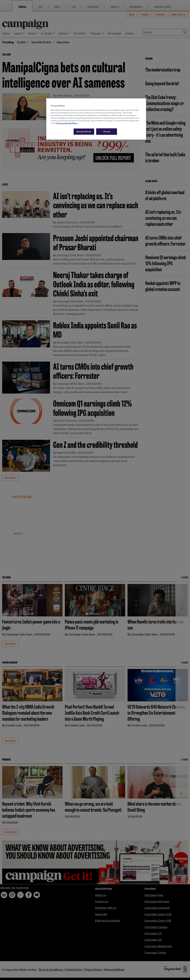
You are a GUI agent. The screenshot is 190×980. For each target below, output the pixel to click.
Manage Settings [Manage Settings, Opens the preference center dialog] (84, 131)
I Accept (107, 131)
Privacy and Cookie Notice (67, 123)
